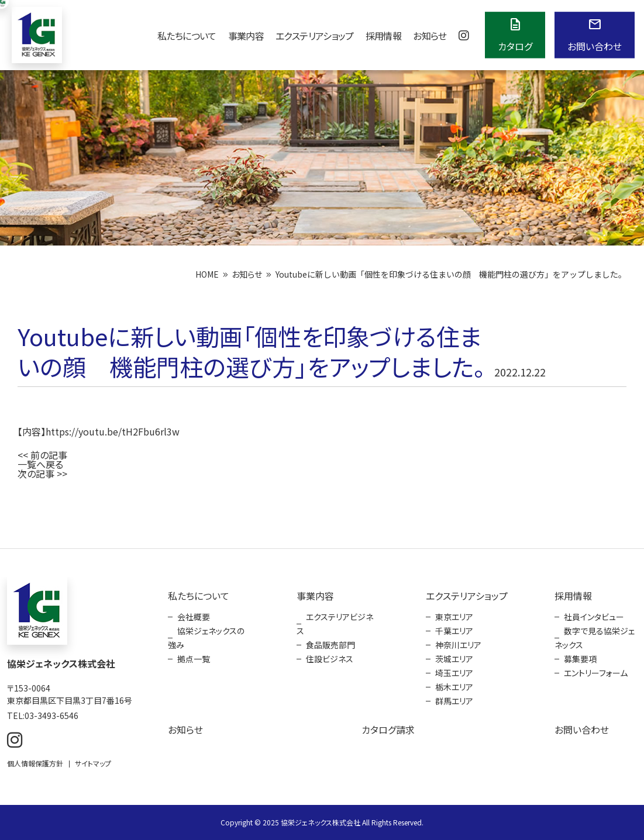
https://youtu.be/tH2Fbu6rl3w (113, 431)
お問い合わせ (582, 730)
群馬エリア (454, 701)
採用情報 (383, 36)
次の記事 (36, 473)
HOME (207, 274)
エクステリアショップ (315, 36)
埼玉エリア (454, 673)
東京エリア (454, 617)
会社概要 (194, 617)
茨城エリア (454, 659)
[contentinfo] (322, 694)
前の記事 (49, 455)
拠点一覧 (194, 659)
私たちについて (187, 36)
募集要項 (580, 659)
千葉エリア (454, 631)
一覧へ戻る (40, 464)
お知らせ (430, 36)
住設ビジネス (330, 659)
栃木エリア (454, 687)
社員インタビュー (594, 617)
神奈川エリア (458, 645)
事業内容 (246, 36)
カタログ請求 (388, 730)
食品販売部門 (330, 645)
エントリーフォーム (596, 673)
